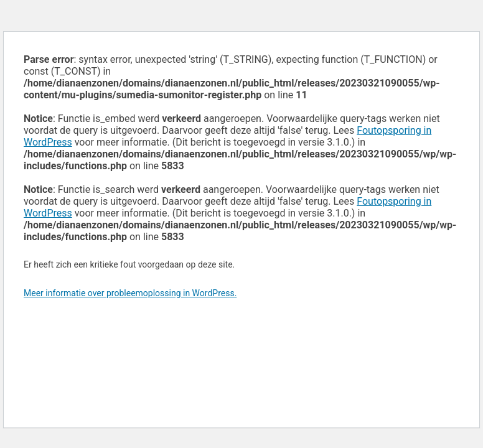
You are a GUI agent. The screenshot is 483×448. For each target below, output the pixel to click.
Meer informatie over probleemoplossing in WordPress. (130, 293)
